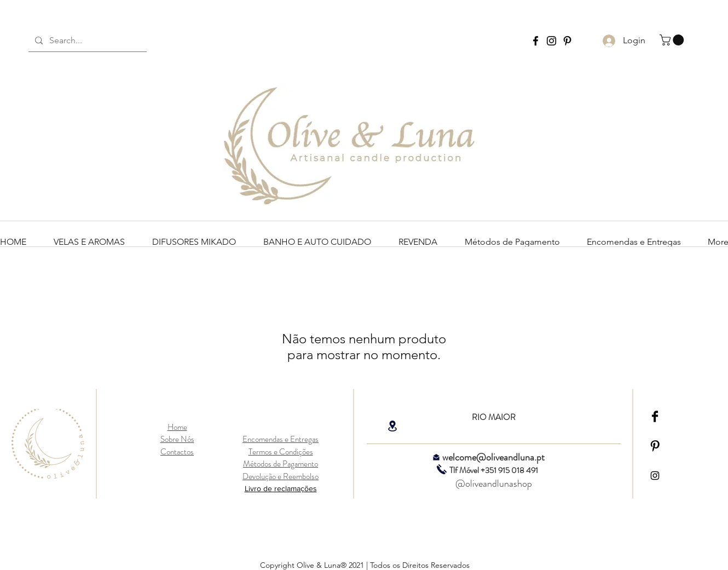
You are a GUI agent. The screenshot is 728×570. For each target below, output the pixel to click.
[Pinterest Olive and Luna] (567, 41)
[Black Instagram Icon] (655, 476)
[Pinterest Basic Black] (655, 446)
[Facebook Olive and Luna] (536, 41)
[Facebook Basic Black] (655, 416)
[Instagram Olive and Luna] (551, 41)
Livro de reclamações (281, 488)
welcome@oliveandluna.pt (493, 457)
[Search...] (86, 41)
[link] (673, 40)
